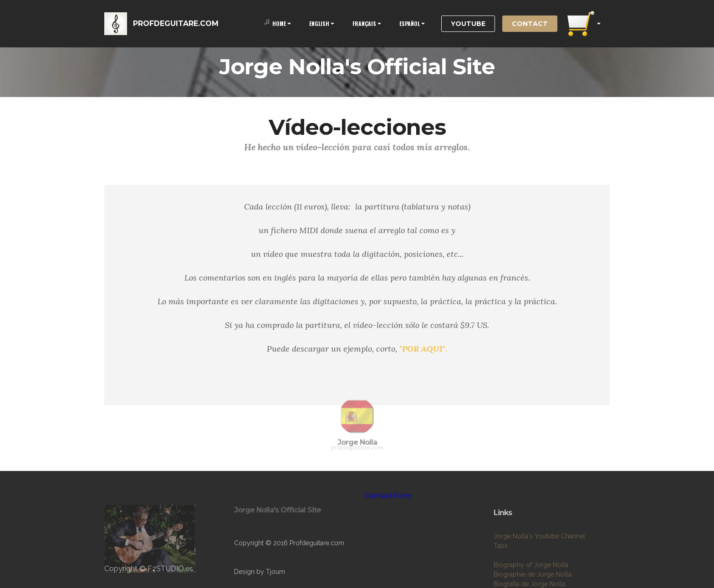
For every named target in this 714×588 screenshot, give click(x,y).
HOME (275, 23)
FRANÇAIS (364, 23)
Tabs (501, 561)
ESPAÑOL (410, 23)
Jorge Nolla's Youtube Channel (539, 552)
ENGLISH (319, 23)
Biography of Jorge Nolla (531, 580)
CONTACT (530, 24)
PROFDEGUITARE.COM (176, 23)
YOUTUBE (468, 24)
